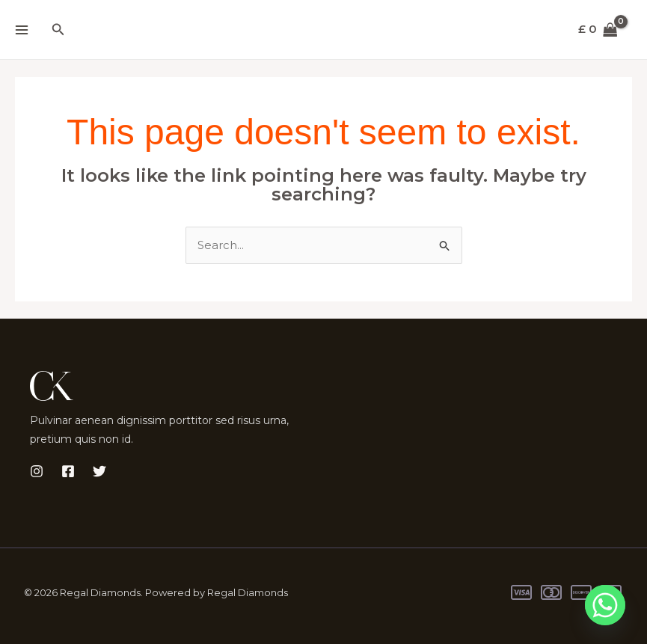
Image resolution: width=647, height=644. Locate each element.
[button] (58, 30)
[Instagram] (37, 472)
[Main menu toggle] (21, 30)
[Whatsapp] (605, 605)
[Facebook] (68, 472)
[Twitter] (99, 472)
